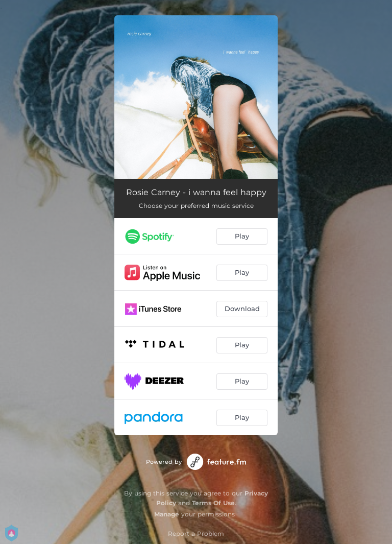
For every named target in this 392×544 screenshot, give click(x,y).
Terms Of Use (213, 503)
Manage (167, 514)
